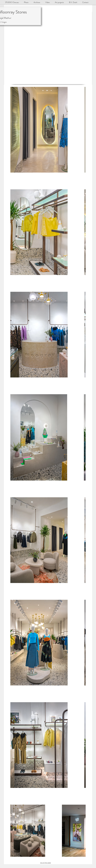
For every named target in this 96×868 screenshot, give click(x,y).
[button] (74, 2)
